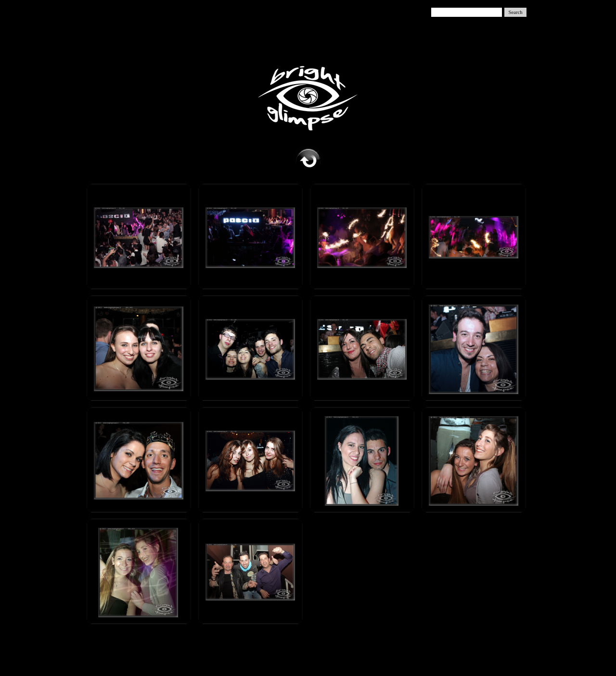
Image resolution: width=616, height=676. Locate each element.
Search (516, 12)
